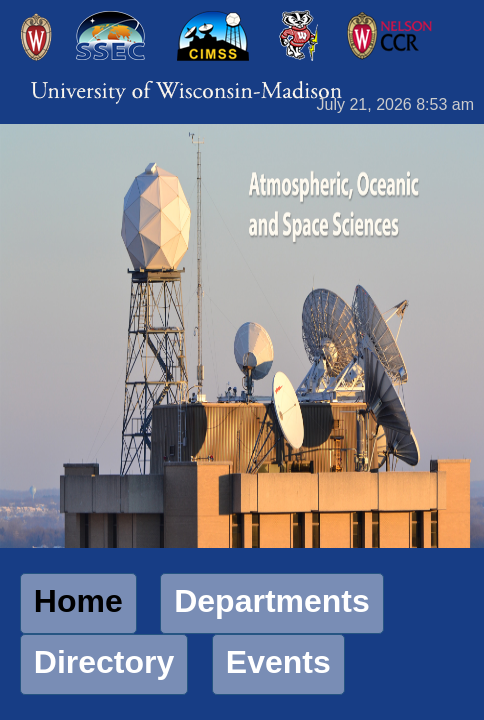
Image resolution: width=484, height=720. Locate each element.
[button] (78, 603)
